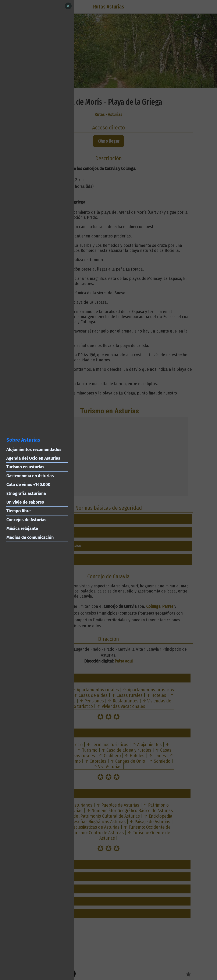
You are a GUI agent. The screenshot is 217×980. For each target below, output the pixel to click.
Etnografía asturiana (26, 493)
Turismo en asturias (25, 467)
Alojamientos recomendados (34, 449)
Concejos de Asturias (26, 520)
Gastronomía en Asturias (30, 476)
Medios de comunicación (30, 537)
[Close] (68, 6)
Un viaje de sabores (25, 502)
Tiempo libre (19, 511)
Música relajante (22, 528)
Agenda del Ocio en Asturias (33, 458)
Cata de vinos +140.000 (28, 484)
